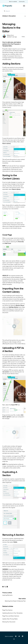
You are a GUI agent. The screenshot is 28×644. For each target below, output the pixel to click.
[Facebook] (3, 587)
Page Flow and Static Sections (11, 616)
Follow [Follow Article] (23, 37)
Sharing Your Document (9, 622)
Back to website (13, 2)
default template (7, 284)
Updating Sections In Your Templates (12, 613)
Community (22, 2)
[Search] (14, 11)
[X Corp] (5, 587)
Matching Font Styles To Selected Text (15, 601)
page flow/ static (7, 104)
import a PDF (17, 104)
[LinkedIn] (7, 587)
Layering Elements (7, 595)
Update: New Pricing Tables (10, 619)
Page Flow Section (7, 610)
